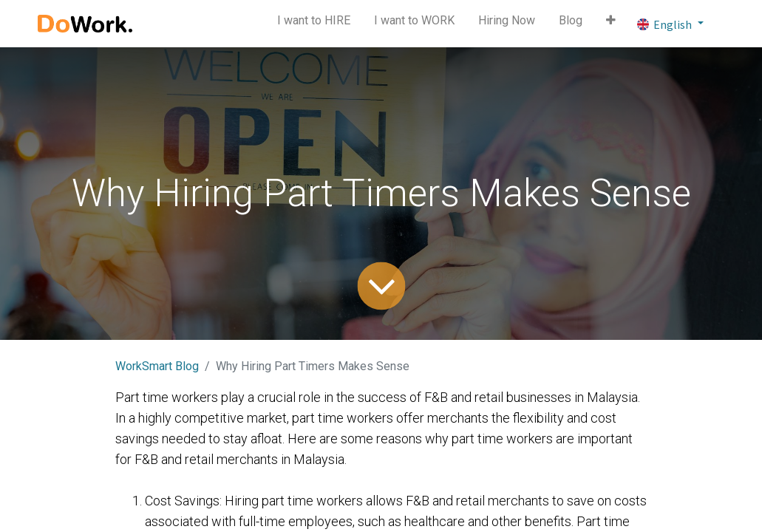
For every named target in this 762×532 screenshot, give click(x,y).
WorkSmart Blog (157, 366)
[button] (611, 24)
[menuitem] (314, 24)
